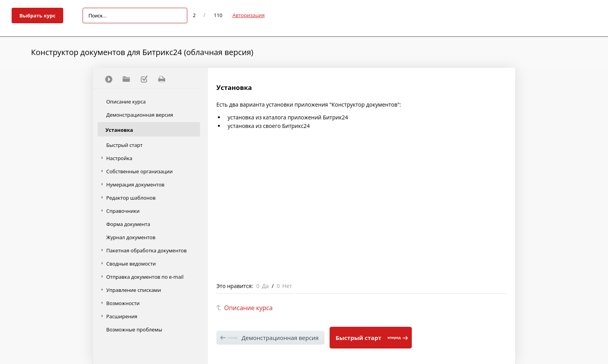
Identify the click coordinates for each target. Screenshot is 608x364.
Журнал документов (131, 237)
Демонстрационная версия (140, 115)
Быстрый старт (124, 145)
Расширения (122, 316)
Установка (119, 130)
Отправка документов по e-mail (145, 277)
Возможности (123, 303)
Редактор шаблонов (131, 198)
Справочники (123, 211)
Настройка (119, 158)
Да (265, 286)
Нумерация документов (135, 185)
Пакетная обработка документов (147, 250)
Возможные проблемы (134, 329)
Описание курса (126, 102)
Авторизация (249, 15)
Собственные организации (139, 171)
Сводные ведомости (131, 264)
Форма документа (128, 224)
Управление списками (134, 290)
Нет (287, 286)
